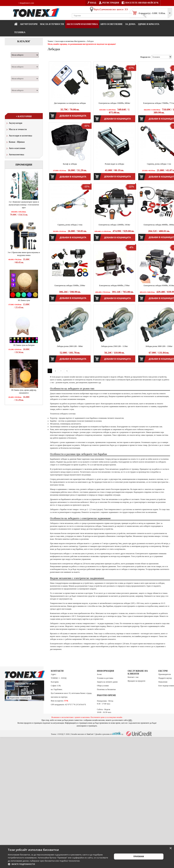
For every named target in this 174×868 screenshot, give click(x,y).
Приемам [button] (139, 856)
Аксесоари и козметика (82, 24)
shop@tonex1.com (26, 3)
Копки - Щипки (15, 142)
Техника (20, 32)
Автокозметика (15, 155)
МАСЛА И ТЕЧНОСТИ (52, 24)
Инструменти (80, 41)
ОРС (130, 720)
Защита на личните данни (107, 682)
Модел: (16, 63)
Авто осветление (111, 24)
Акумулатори (29, 24)
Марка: (16, 51)
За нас (99, 674)
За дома (130, 24)
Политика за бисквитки (106, 689)
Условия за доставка (105, 678)
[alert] (87, 857)
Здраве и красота (149, 24)
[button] (59, 864)
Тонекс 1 (51, 41)
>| (67, 371)
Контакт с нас (133, 677)
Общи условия (103, 686)
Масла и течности (16, 130)
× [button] (170, 848)
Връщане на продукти (136, 681)
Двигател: (17, 74)
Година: (16, 86)
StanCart (90, 734)
